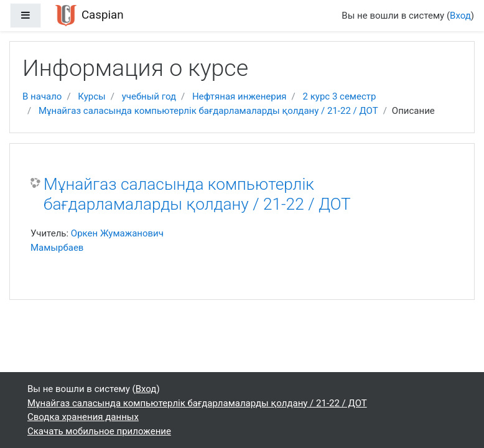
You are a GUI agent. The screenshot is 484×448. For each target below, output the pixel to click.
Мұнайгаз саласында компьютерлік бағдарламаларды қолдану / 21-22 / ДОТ (208, 111)
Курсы (91, 96)
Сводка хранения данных (83, 417)
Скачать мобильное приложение (99, 431)
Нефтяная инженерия (240, 96)
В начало (42, 96)
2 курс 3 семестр (340, 96)
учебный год (149, 96)
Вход (460, 16)
